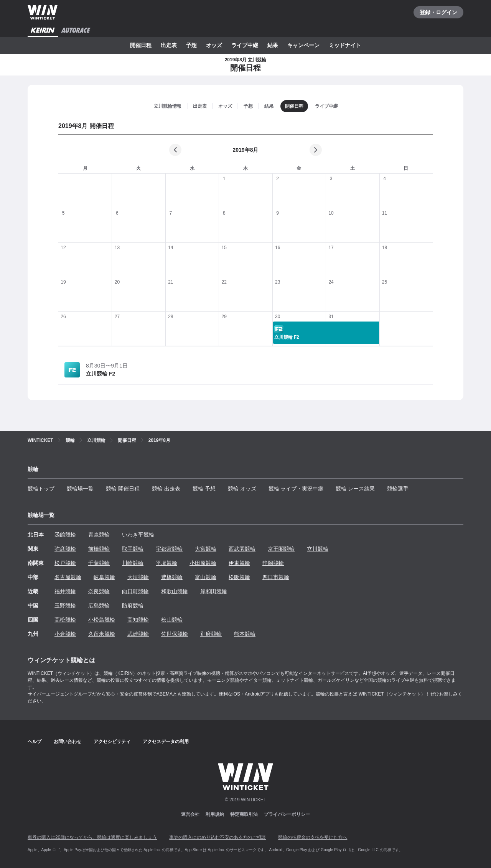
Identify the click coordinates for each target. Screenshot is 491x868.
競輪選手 (398, 489)
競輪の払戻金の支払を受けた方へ (313, 837)
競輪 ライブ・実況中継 (296, 489)
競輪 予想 (204, 489)
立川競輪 (318, 549)
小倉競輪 (65, 634)
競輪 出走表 (166, 489)
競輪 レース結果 (355, 489)
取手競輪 (133, 549)
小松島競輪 (102, 620)
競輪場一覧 (80, 489)
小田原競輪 (203, 563)
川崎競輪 (133, 563)
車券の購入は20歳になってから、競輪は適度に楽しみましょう (92, 837)
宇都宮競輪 (169, 549)
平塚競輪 (166, 563)
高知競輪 (138, 620)
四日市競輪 (276, 577)
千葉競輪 (99, 563)
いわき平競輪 (138, 535)
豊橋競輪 (172, 577)
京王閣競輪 (281, 549)
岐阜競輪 (104, 577)
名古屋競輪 (68, 577)
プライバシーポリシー (287, 814)
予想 (191, 45)
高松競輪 (65, 620)
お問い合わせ (68, 742)
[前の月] (175, 150)
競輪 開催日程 (123, 489)
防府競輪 (133, 605)
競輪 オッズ (242, 489)
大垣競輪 (138, 577)
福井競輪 (65, 591)
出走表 (169, 45)
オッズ (214, 45)
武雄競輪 (138, 634)
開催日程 (141, 45)
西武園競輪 (242, 549)
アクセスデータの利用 (166, 742)
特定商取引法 (244, 814)
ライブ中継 (245, 45)
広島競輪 (99, 605)
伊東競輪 (239, 563)
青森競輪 (99, 535)
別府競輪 (211, 634)
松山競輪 (172, 620)
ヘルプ (35, 742)
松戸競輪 (65, 563)
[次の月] (316, 150)
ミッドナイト (345, 45)
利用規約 (215, 814)
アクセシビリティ (112, 742)
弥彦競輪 (65, 549)
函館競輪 (65, 535)
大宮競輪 (206, 549)
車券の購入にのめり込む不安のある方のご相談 (217, 837)
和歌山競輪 (175, 591)
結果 (273, 45)
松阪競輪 (239, 577)
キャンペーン (303, 45)
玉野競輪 (65, 605)
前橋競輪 (99, 549)
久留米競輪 (102, 634)
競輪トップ (41, 489)
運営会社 (190, 814)
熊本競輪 (245, 634)
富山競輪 (206, 577)
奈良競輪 (99, 591)
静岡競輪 (273, 563)
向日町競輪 (135, 591)
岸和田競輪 (214, 591)
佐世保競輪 (175, 634)
